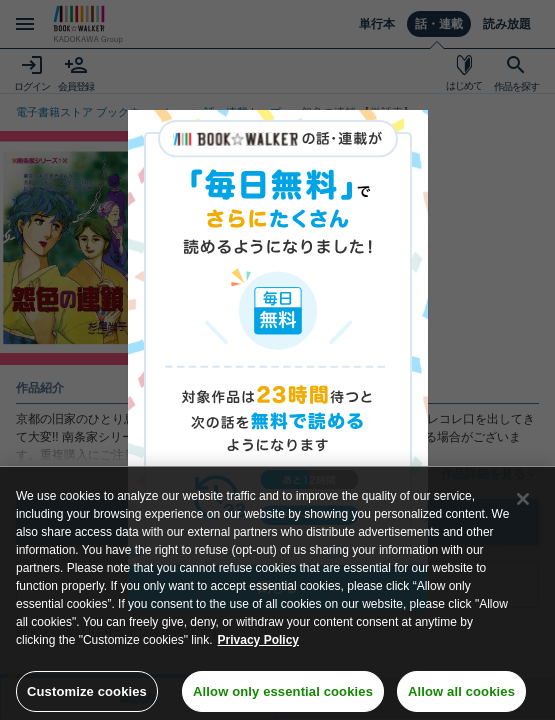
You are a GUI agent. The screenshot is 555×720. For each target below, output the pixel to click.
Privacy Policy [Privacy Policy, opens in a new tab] (258, 648)
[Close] (523, 507)
